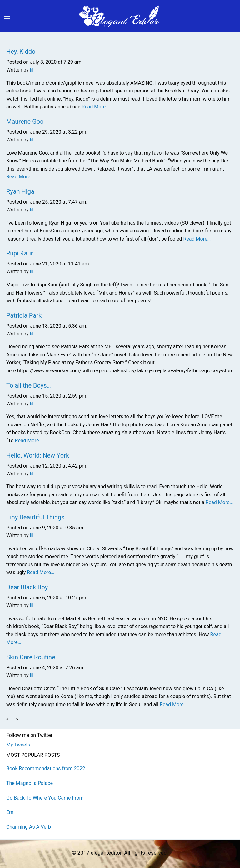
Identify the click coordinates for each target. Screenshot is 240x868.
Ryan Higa (20, 191)
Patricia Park (24, 315)
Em (10, 812)
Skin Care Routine (31, 657)
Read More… (95, 107)
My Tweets (18, 745)
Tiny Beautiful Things (35, 517)
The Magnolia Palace (30, 783)
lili (32, 70)
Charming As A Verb (29, 827)
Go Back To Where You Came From (45, 798)
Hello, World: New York (38, 455)
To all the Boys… (29, 385)
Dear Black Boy (27, 587)
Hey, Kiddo (21, 52)
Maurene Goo (25, 122)
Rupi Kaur (20, 253)
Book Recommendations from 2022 (46, 769)
